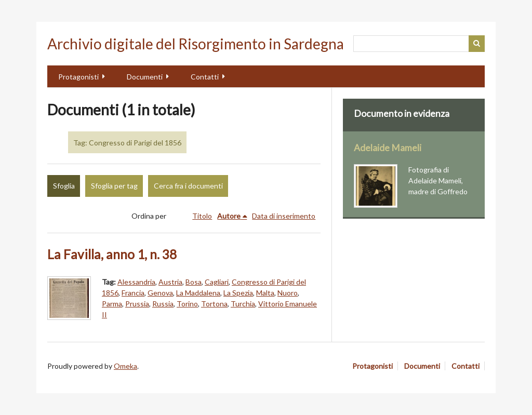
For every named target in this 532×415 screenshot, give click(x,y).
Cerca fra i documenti (188, 186)
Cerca (477, 44)
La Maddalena (198, 293)
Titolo (202, 216)
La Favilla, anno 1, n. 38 (112, 254)
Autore (229, 216)
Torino (187, 304)
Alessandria (136, 282)
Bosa (194, 282)
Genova (160, 293)
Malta (265, 293)
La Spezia (238, 293)
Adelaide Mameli (388, 148)
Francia (133, 293)
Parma (112, 304)
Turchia (243, 304)
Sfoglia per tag (114, 186)
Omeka (125, 366)
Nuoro (288, 293)
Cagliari (217, 282)
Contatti (205, 77)
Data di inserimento (284, 216)
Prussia (137, 304)
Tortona (214, 304)
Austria (170, 282)
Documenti (145, 77)
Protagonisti (78, 77)
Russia (163, 304)
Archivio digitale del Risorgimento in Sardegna (196, 44)
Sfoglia (64, 186)
